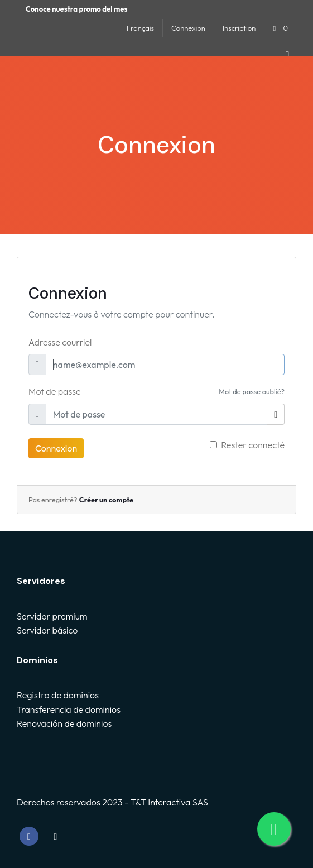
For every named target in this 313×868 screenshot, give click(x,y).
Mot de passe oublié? (252, 391)
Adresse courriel (60, 342)
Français (140, 28)
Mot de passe (55, 391)
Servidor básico (47, 630)
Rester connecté (253, 445)
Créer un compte (106, 500)
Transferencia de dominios (69, 709)
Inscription (239, 28)
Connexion (188, 28)
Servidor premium (52, 616)
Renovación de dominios (64, 723)
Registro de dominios (58, 695)
